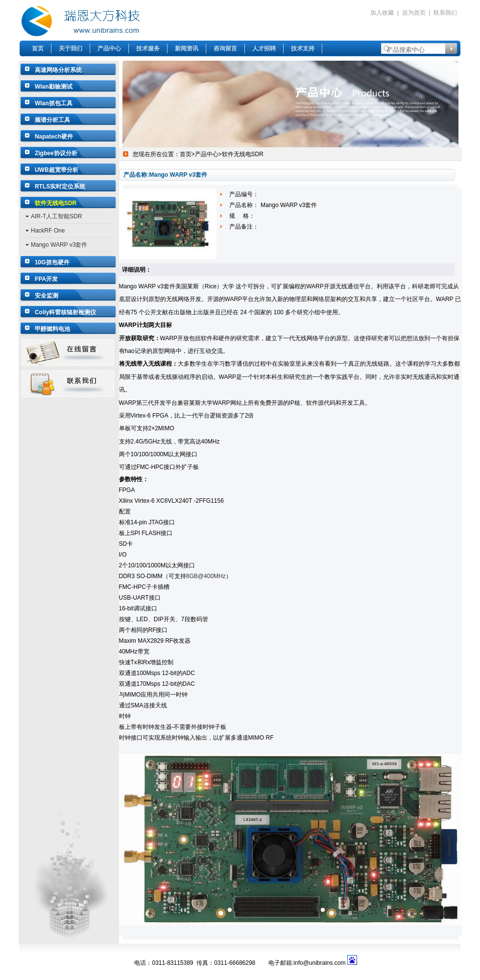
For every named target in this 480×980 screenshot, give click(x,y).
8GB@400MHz (206, 576)
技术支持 (303, 48)
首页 (38, 48)
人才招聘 (264, 48)
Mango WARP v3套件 (59, 245)
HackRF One (48, 231)
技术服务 (148, 48)
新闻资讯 (187, 48)
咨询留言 (225, 48)
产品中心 (109, 48)
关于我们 (71, 48)
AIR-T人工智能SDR (57, 216)
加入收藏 (382, 13)
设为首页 (414, 13)
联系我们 (445, 13)
